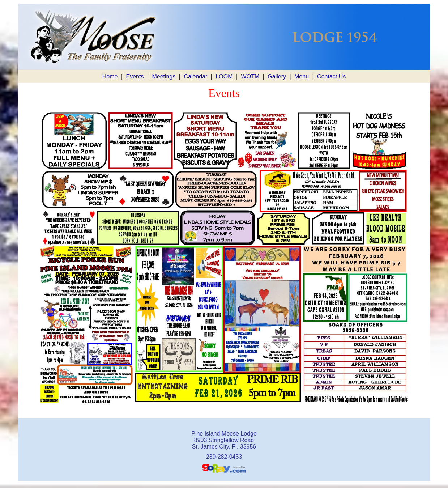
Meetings (164, 77)
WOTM (250, 77)
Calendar (195, 77)
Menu (302, 77)
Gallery (277, 77)
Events (135, 77)
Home (110, 77)
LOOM (224, 77)
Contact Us (331, 77)
